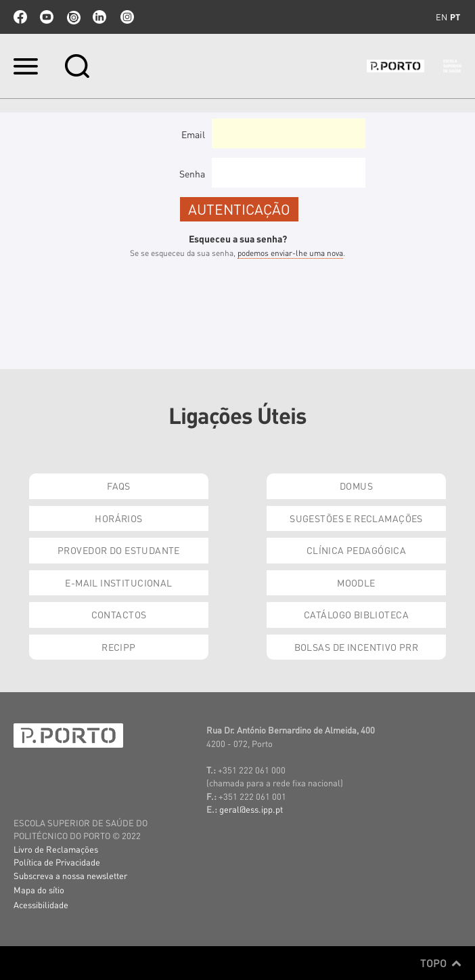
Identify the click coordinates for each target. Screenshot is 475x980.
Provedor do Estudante (119, 550)
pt (455, 17)
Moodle (356, 582)
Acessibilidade (41, 904)
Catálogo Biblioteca (356, 614)
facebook (20, 17)
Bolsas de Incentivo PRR (357, 647)
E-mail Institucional (118, 582)
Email (193, 134)
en (442, 17)
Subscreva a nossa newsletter (70, 875)
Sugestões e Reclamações (356, 518)
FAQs (119, 486)
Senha (192, 173)
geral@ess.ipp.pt (251, 809)
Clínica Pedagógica (357, 550)
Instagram (126, 17)
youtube (47, 17)
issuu (73, 17)
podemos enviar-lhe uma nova (290, 253)
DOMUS (356, 486)
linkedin (99, 17)
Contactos (119, 614)
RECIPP (119, 647)
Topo (441, 963)
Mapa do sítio (39, 890)
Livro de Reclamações (56, 849)
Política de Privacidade (57, 862)
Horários (118, 518)
